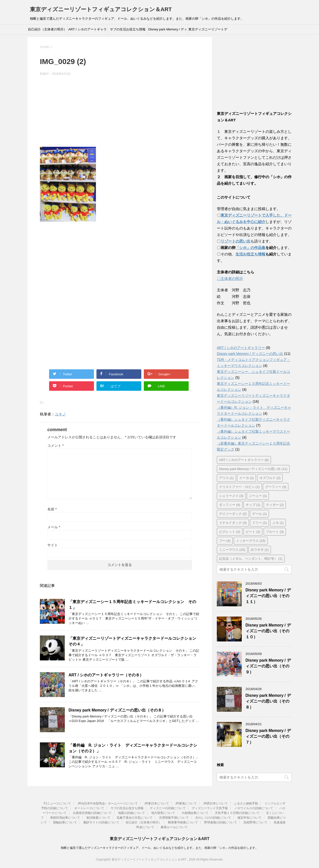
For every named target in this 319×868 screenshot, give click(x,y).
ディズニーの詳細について (168, 808)
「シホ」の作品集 (250, 248)
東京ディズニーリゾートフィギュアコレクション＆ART (101, 9)
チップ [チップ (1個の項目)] (253, 505)
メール (54, 527)
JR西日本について (215, 803)
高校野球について (255, 822)
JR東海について (186, 803)
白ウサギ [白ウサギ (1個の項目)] (260, 550)
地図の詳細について (132, 813)
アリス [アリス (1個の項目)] (226, 478)
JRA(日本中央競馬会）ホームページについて (108, 803)
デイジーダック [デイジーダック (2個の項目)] (233, 514)
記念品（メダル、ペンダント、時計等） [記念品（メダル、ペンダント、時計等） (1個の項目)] (251, 559)
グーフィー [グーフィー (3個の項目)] (276, 487)
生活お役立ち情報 (250, 254)
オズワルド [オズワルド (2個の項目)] (270, 478)
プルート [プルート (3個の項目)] (275, 532)
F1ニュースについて (57, 803)
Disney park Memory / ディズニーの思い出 (168, 31)
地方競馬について (163, 813)
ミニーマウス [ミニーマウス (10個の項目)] (232, 550)
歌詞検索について (98, 818)
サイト (53, 545)
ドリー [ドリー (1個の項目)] (260, 523)
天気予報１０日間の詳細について (237, 813)
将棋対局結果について (65, 818)
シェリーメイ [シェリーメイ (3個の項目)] (231, 496)
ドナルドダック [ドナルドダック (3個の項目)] (233, 523)
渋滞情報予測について (174, 818)
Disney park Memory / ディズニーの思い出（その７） (268, 736)
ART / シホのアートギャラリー (87, 31)
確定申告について (249, 818)
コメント (55, 446)
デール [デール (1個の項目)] (260, 514)
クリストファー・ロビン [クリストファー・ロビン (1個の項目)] (239, 487)
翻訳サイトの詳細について (101, 822)
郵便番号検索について (183, 822)
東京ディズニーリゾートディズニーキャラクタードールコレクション (208, 31)
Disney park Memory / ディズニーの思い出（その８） (117, 710)
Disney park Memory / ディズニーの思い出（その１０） (268, 631)
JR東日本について (157, 803)
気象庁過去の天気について (135, 818)
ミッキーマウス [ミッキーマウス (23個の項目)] (251, 541)
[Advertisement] (120, 112)
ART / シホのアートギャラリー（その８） (106, 675)
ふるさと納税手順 (246, 803)
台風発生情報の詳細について (92, 813)
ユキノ (60, 414)
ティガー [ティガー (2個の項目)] (275, 505)
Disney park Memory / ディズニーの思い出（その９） (268, 666)
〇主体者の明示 (230, 278)
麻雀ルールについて (174, 827)
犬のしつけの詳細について (213, 818)
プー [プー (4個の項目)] (225, 541)
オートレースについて (89, 808)
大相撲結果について (195, 813)
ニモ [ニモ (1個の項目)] (278, 523)
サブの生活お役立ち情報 (128, 29)
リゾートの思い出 (236, 241)
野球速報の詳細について (221, 822)
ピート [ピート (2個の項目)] (253, 532)
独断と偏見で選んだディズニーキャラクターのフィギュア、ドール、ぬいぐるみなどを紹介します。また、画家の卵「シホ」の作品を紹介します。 (159, 848)
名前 (52, 509)
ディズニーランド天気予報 (210, 808)
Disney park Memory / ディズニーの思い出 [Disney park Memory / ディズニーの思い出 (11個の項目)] (253, 469)
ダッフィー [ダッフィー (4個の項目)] (230, 505)
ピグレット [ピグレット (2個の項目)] (230, 532)
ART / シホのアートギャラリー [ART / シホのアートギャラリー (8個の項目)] (244, 460)
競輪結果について (65, 822)
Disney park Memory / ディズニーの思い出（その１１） (268, 596)
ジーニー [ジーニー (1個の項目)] (258, 496)
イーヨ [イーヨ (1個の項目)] (247, 478)
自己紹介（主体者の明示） (47, 29)
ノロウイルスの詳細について (254, 808)
